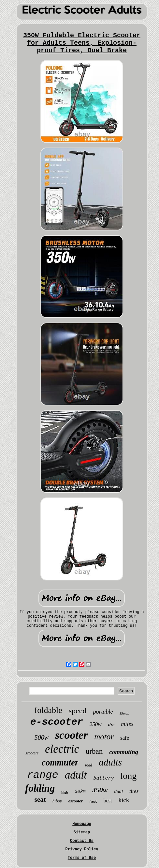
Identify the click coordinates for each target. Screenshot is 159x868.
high (65, 792)
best (108, 801)
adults (110, 762)
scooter (71, 735)
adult (76, 775)
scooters (32, 753)
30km (80, 792)
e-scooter (57, 722)
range (43, 775)
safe (125, 738)
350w (100, 790)
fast (93, 802)
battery (104, 778)
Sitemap (82, 832)
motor (104, 737)
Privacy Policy (82, 849)
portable (103, 712)
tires (134, 791)
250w (96, 724)
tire (111, 725)
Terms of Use (82, 858)
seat (40, 799)
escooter (76, 801)
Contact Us (82, 841)
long (129, 776)
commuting (124, 752)
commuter (60, 763)
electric (62, 749)
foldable (48, 710)
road (88, 765)
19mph (124, 713)
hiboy (57, 801)
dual (118, 791)
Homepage (82, 824)
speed (78, 711)
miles (127, 724)
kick (124, 800)
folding (40, 788)
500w (42, 737)
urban (94, 751)
